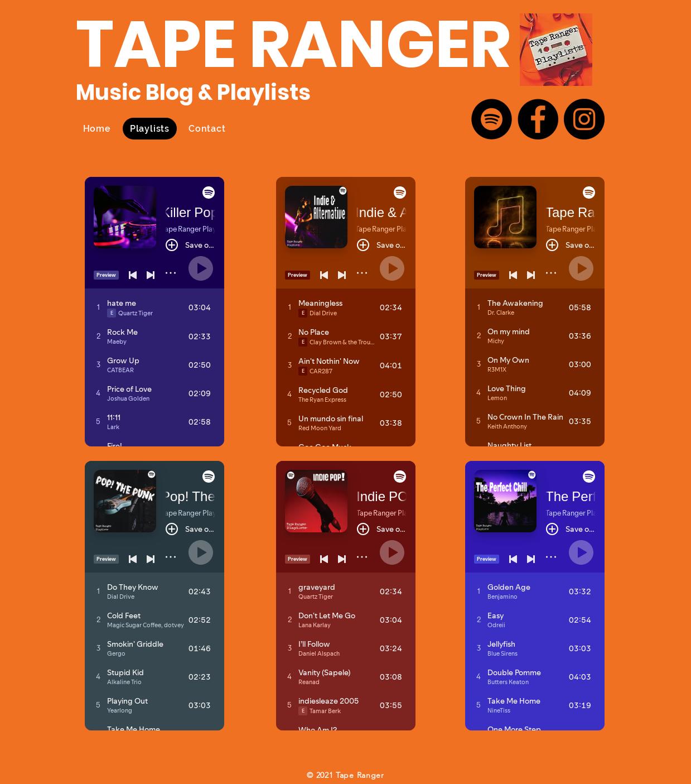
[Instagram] (584, 119)
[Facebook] (538, 119)
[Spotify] (492, 119)
